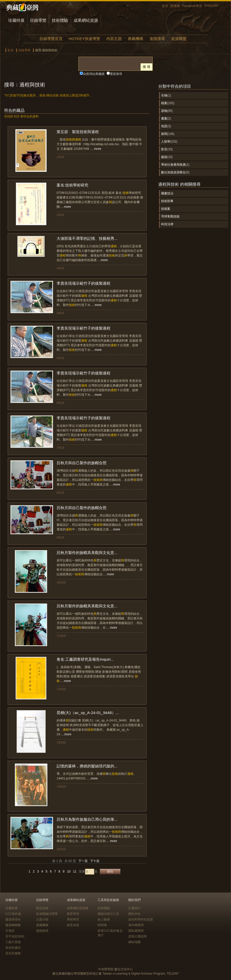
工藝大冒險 (13, 942)
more (98, 149)
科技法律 (167, 224)
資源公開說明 (138, 936)
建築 (164, 157)
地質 (164, 126)
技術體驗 (60, 20)
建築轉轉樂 (13, 925)
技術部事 (167, 201)
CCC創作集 (13, 914)
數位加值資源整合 (173, 172)
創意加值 (73, 925)
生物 (164, 95)
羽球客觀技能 (170, 216)
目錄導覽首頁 (51, 39)
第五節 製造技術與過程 (78, 132)
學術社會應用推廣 (173, 165)
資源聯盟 (179, 39)
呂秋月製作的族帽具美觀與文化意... (87, 553)
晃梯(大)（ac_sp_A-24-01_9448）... (88, 713)
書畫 (164, 118)
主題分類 (42, 919)
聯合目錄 (42, 908)
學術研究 (73, 919)
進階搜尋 (157, 39)
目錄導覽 (38, 20)
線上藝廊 (104, 919)
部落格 (175, 6)
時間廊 (102, 925)
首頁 (165, 6)
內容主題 (114, 39)
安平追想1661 (15, 936)
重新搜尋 (116, 74)
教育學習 (73, 914)
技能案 (166, 209)
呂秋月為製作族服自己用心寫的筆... (87, 819)
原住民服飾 (13, 953)
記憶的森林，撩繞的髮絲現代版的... (87, 766)
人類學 (166, 142)
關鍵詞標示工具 (108, 914)
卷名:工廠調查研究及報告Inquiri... (85, 659)
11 (75, 872)
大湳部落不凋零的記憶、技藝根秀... (87, 238)
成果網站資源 (86, 20)
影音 (164, 149)
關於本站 (134, 914)
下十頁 (95, 861)
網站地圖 (134, 942)
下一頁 (83, 861)
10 (69, 872)
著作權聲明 (136, 925)
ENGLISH (211, 6)
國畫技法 (167, 193)
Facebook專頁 (192, 6)
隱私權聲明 (136, 931)
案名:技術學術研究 (72, 185)
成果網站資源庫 (78, 908)
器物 (164, 111)
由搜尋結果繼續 (94, 74)
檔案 (164, 103)
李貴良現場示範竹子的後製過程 (83, 283)
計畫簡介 (134, 908)
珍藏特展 (16, 20)
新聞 (164, 134)
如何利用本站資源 (141, 919)
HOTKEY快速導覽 (84, 39)
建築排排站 (13, 919)
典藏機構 (135, 39)
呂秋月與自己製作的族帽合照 (82, 463)
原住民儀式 (13, 948)
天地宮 (10, 931)
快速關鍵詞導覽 (47, 914)
